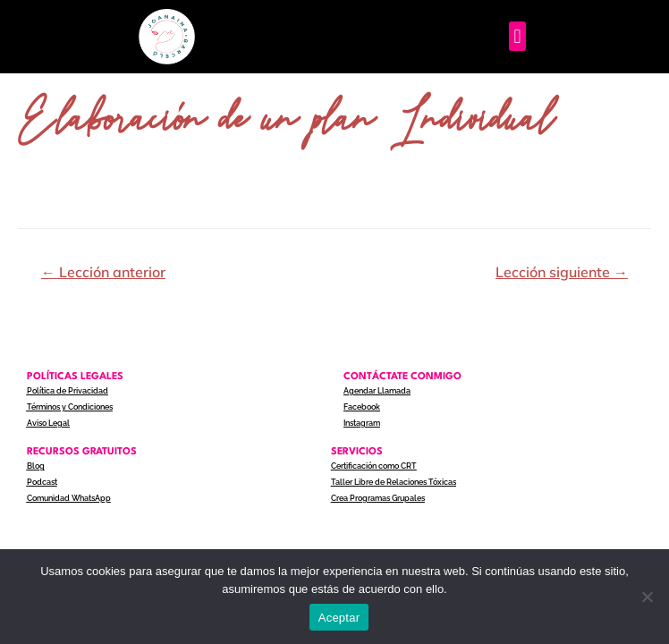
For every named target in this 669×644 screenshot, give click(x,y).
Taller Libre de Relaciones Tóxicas (394, 482)
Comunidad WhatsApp (69, 498)
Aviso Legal (48, 423)
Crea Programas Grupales (378, 498)
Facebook (362, 407)
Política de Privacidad (68, 391)
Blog (36, 466)
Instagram (362, 423)
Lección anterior (103, 272)
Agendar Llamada (377, 391)
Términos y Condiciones (70, 407)
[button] (517, 36)
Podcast (42, 482)
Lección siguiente (562, 272)
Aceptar (339, 618)
